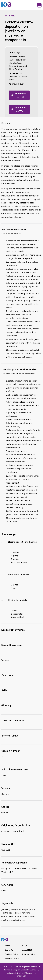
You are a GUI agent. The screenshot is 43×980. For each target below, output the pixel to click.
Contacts (9, 950)
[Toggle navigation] (39, 5)
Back (12, 16)
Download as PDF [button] (21, 95)
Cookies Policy (11, 954)
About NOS (27, 950)
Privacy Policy (29, 954)
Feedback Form (12, 958)
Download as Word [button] (21, 109)
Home (7, 946)
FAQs (25, 946)
